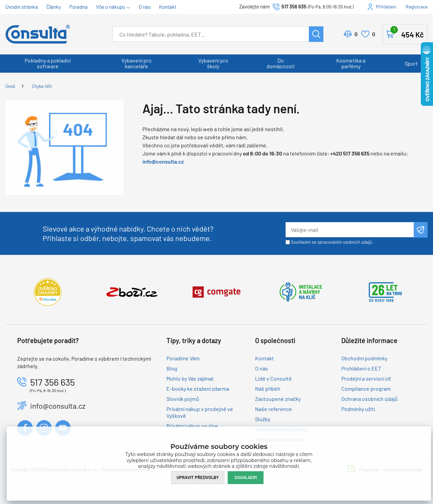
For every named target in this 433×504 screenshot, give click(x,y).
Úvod (10, 86)
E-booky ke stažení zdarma (198, 389)
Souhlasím (246, 477)
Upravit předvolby (198, 477)
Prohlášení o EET (361, 368)
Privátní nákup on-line (192, 426)
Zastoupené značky (278, 399)
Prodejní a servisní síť (366, 378)
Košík (407, 33)
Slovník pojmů (183, 399)
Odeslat (421, 230)
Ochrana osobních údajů (370, 399)
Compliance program (366, 389)
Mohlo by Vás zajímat (190, 378)
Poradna (78, 7)
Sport (411, 63)
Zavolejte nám (255, 6)
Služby (263, 419)
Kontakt (168, 7)
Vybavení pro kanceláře (136, 63)
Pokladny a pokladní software (48, 63)
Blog (172, 368)
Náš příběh (268, 389)
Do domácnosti (281, 63)
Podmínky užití (358, 409)
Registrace (417, 7)
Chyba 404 (42, 86)
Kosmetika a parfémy (351, 63)
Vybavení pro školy (213, 63)
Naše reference (274, 409)
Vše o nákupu (111, 7)
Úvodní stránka (22, 7)
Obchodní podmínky (364, 358)
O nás (145, 7)
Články (54, 7)
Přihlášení (386, 7)
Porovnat (356, 34)
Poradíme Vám (183, 358)
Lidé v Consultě (274, 378)
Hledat (316, 34)
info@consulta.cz (163, 161)
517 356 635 (294, 6)
